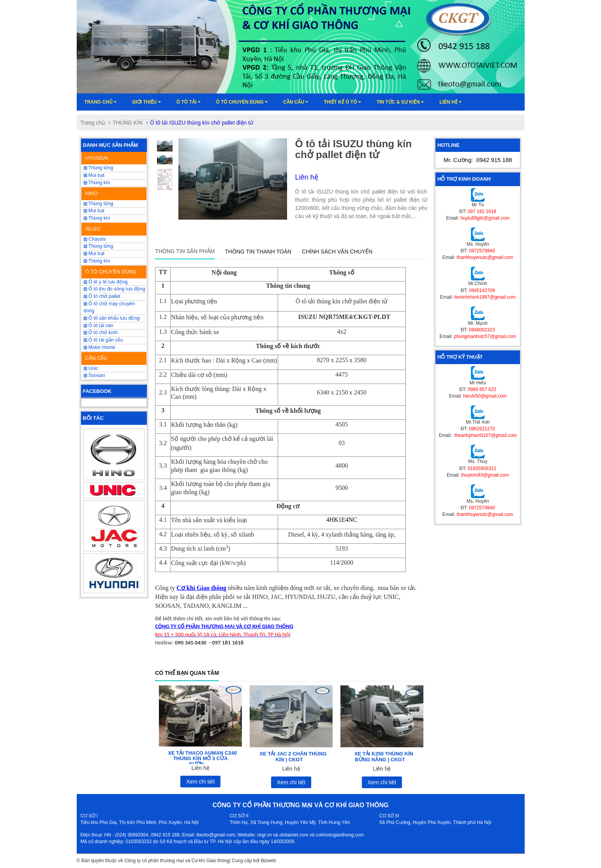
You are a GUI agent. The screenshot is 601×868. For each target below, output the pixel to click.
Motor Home (100, 347)
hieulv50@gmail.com (485, 396)
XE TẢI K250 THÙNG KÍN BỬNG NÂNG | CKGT (384, 756)
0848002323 (482, 330)
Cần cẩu (296, 102)
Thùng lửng (99, 246)
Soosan (94, 375)
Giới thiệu (146, 102)
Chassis (95, 239)
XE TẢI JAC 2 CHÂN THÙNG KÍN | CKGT (293, 756)
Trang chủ (101, 102)
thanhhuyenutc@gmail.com (485, 257)
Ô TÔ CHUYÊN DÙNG (111, 272)
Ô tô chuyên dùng (242, 102)
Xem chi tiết (200, 782)
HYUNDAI (97, 158)
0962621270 (482, 429)
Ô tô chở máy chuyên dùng (109, 307)
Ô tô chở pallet (102, 296)
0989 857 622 (482, 389)
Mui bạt (94, 175)
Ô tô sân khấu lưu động (112, 318)
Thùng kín (97, 261)
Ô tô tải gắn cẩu (103, 340)
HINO (92, 193)
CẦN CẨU (96, 358)
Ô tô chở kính (101, 333)
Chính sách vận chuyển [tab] (337, 252)
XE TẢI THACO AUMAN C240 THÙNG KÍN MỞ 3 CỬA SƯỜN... (202, 759)
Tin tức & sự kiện (400, 102)
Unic (91, 368)
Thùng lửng (99, 168)
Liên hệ (450, 102)
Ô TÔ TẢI (189, 102)
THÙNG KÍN (128, 123)
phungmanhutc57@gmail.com (485, 336)
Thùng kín (97, 183)
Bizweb (269, 861)
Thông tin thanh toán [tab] (258, 252)
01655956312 (482, 468)
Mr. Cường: (478, 160)
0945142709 (482, 291)
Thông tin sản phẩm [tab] (185, 251)
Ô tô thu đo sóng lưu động (115, 289)
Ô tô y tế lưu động (106, 282)
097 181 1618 (482, 211)
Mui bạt (94, 254)
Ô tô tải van (99, 326)
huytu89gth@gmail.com (485, 218)
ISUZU (93, 229)
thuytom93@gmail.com (485, 475)
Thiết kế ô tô (342, 102)
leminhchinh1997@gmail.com (485, 297)
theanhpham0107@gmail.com (485, 435)
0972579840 (482, 251)
